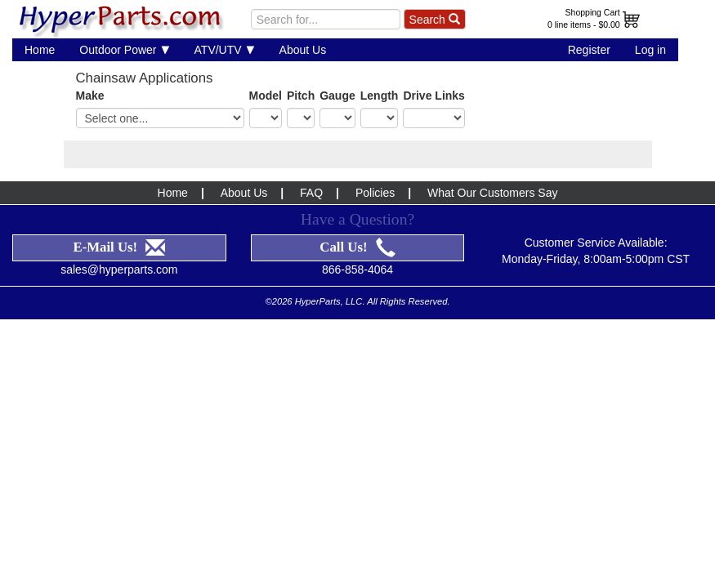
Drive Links (433, 96)
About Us (303, 50)
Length (380, 96)
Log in (650, 50)
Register (589, 50)
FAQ (311, 193)
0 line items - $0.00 (584, 24)
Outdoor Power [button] (124, 49)
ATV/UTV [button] (225, 49)
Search (435, 20)
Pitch (301, 96)
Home (40, 50)
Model (266, 96)
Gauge (337, 96)
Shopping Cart (593, 12)
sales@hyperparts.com (119, 269)
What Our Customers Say (493, 193)
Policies (375, 193)
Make (90, 96)
